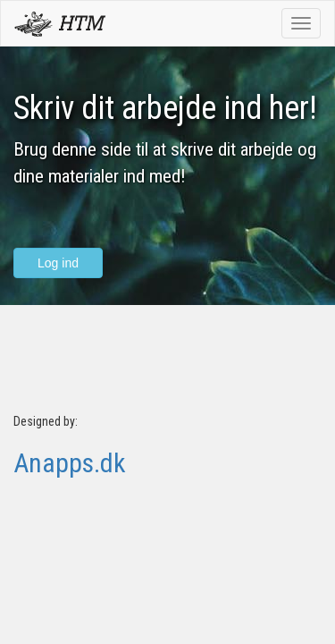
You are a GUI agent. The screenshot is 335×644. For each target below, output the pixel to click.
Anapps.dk (70, 463)
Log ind (58, 263)
